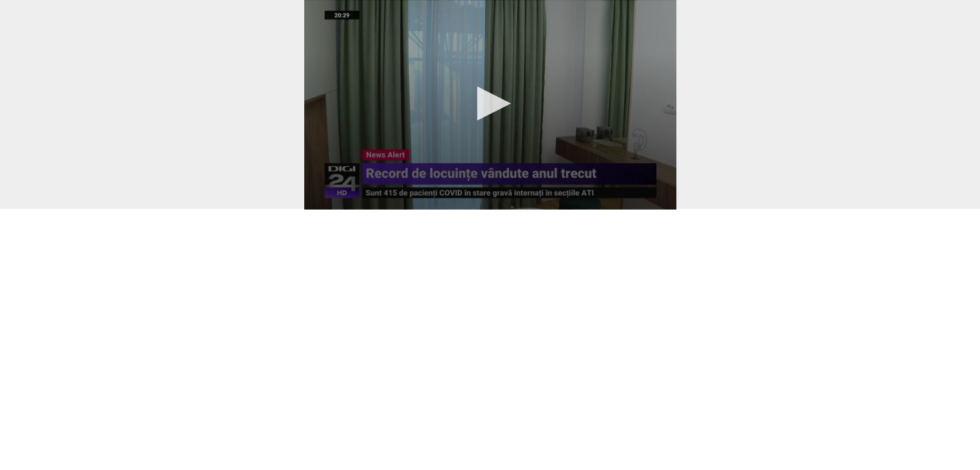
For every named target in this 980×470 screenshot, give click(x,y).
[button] (490, 103)
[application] (490, 105)
